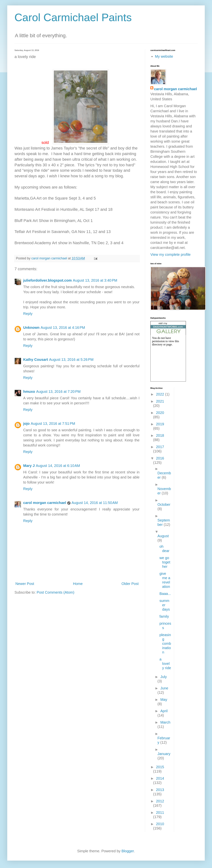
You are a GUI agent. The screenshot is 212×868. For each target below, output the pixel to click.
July (164, 677)
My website (164, 56)
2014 (160, 778)
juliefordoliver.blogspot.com (47, 280)
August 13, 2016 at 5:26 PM (71, 360)
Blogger (128, 851)
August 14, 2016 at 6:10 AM (58, 466)
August (163, 536)
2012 (160, 801)
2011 (160, 813)
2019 (160, 424)
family (164, 616)
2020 (160, 413)
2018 (160, 435)
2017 (160, 447)
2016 (160, 458)
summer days (165, 605)
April (164, 711)
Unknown (31, 328)
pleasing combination (165, 643)
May (164, 700)
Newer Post (25, 584)
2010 (160, 824)
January (164, 754)
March (165, 722)
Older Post (130, 584)
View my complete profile (171, 255)
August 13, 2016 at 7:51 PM (53, 424)
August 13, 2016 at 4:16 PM (63, 328)
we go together (165, 562)
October (164, 504)
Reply (28, 314)
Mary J (29, 466)
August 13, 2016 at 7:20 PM (58, 392)
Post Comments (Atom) (55, 592)
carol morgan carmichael (45, 503)
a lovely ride (165, 664)
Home (78, 584)
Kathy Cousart (36, 360)
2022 (161, 394)
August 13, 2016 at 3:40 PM (95, 280)
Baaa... (165, 594)
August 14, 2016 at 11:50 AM (95, 503)
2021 (160, 401)
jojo (26, 424)
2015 (160, 767)
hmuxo (29, 392)
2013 (160, 790)
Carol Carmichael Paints (73, 17)
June (164, 688)
